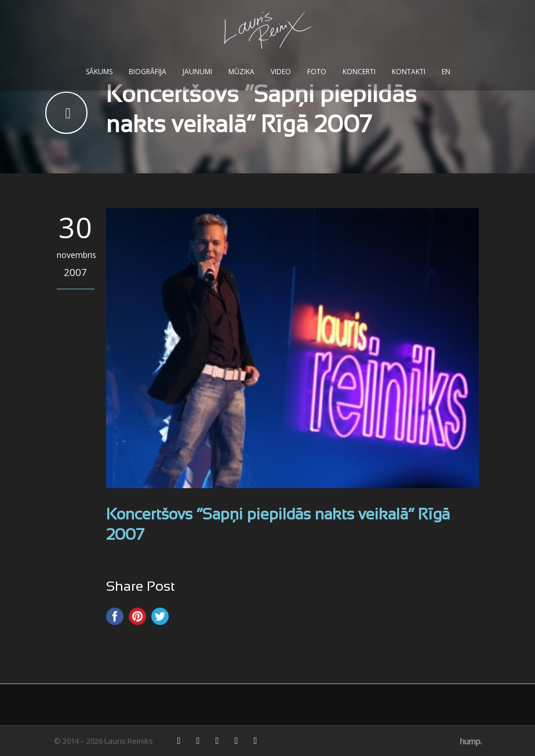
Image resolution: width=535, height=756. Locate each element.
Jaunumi (197, 72)
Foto (317, 72)
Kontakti (409, 72)
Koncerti (359, 72)
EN (446, 72)
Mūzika (241, 72)
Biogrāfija (148, 72)
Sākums (99, 72)
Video (281, 72)
